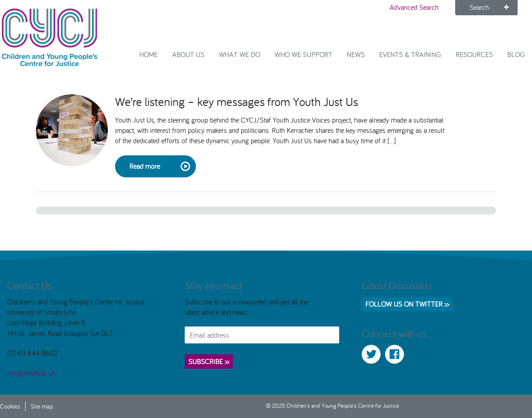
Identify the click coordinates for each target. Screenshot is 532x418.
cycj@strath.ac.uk (31, 373)
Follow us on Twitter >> (407, 304)
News (356, 54)
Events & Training (410, 54)
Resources (474, 54)
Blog (516, 54)
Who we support (304, 54)
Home (149, 54)
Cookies (10, 406)
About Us (188, 54)
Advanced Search (414, 7)
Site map (42, 406)
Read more (159, 167)
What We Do (239, 54)
